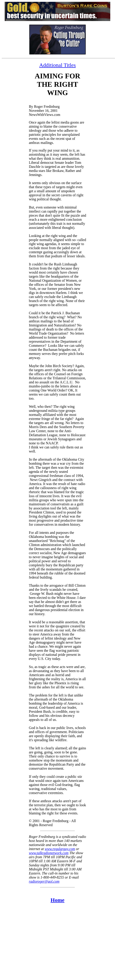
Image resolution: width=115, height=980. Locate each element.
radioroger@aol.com (44, 881)
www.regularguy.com (60, 849)
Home (57, 900)
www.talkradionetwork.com (49, 853)
